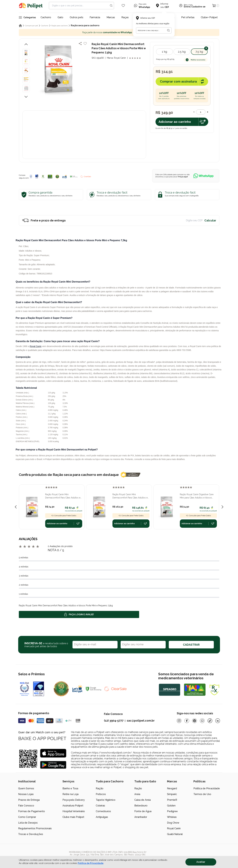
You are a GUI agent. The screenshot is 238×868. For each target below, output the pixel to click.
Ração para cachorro (60, 26)
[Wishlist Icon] (123, 6)
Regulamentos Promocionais (35, 828)
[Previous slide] (16, 507)
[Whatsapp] (202, 721)
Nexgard (172, 788)
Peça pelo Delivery (74, 800)
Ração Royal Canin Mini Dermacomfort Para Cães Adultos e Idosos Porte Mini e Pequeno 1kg (63, 496)
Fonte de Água (143, 811)
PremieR (172, 800)
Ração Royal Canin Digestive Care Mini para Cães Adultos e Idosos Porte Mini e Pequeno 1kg (197, 496)
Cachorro (46, 17)
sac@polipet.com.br (141, 721)
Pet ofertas (188, 17)
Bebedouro (141, 806)
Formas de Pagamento (32, 811)
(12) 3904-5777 (114, 721)
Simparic (172, 794)
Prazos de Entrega (29, 800)
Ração (100, 788)
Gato (60, 17)
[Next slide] (222, 507)
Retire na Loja (70, 794)
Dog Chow (173, 823)
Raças (125, 17)
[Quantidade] (201, 112)
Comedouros (103, 811)
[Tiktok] (210, 721)
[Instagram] (179, 721)
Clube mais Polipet (73, 817)
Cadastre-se (199, 7)
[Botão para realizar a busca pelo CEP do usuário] (168, 30)
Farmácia (95, 17)
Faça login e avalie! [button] (79, 614)
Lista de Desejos (28, 823)
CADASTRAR (191, 645)
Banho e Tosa (70, 788)
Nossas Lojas (26, 794)
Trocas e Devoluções (31, 834)
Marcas (111, 17)
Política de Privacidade (207, 788)
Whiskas (172, 817)
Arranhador (141, 817)
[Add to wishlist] (85, 44)
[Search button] (111, 6)
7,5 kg (199, 52)
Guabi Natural (175, 834)
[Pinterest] (195, 721)
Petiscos (101, 794)
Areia (137, 794)
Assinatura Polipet (73, 806)
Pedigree (172, 811)
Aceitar (201, 862)
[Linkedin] (218, 721)
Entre (187, 7)
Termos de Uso (202, 794)
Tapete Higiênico (106, 800)
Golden (171, 806)
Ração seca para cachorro (85, 25)
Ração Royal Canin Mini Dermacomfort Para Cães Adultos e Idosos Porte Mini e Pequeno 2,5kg (130, 496)
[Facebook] (187, 721)
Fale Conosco (26, 806)
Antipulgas (102, 817)
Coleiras (100, 806)
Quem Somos (26, 788)
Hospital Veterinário (74, 811)
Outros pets (77, 17)
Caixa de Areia (143, 800)
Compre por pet (31, 26)
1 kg (164, 52)
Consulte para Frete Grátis (64, 516)
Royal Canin (36, 346)
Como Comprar (27, 817)
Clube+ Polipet (209, 17)
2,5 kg (182, 52)
